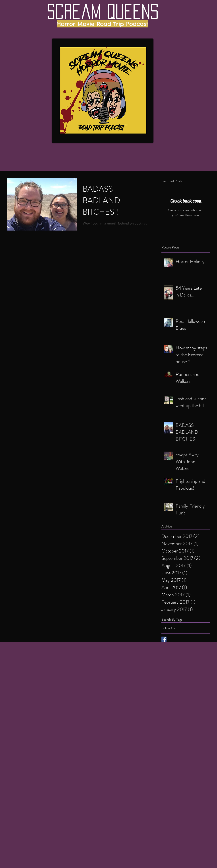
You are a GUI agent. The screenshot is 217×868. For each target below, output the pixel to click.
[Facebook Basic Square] (164, 639)
